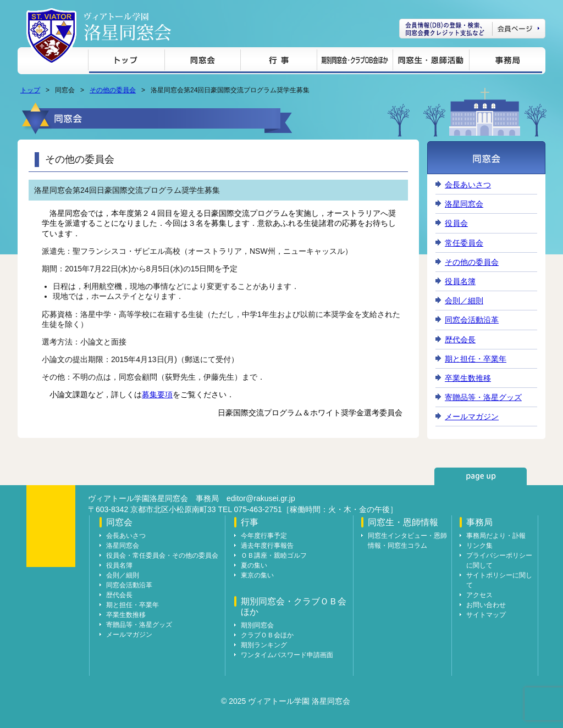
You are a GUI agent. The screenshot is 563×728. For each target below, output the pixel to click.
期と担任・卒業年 (476, 359)
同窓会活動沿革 (472, 320)
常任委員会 (464, 243)
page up (481, 476)
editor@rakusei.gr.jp (261, 498)
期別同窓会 (257, 625)
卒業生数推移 (468, 378)
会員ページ (472, 29)
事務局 (506, 62)
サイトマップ (486, 615)
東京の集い (257, 575)
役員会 (456, 223)
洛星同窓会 (464, 204)
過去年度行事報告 (267, 546)
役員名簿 (460, 281)
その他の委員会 (113, 90)
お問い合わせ (486, 605)
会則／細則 (464, 301)
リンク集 (479, 546)
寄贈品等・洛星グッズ (483, 397)
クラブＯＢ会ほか (267, 635)
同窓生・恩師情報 (431, 62)
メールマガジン (472, 416)
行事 (278, 62)
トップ (126, 62)
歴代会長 (460, 340)
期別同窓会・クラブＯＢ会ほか (355, 62)
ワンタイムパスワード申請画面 (287, 655)
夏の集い (254, 565)
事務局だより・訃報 (496, 536)
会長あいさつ (468, 185)
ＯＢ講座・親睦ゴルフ (274, 555)
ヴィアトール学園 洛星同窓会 (128, 27)
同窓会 (202, 62)
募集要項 (157, 394)
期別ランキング (264, 645)
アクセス (479, 595)
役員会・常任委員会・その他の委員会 (162, 555)
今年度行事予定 (264, 536)
